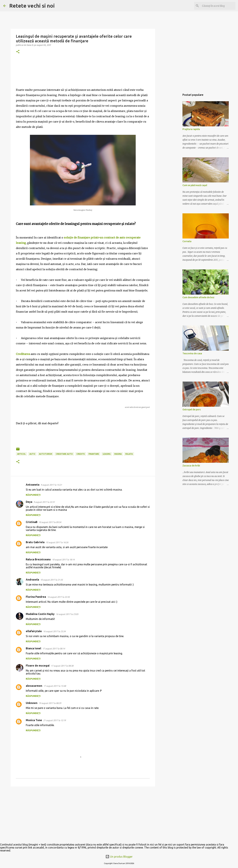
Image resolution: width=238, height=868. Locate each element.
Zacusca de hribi (191, 466)
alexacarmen (34, 686)
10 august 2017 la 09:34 (50, 522)
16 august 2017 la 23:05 (67, 614)
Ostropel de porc (192, 410)
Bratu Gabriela (35, 542)
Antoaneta (33, 485)
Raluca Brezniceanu (38, 559)
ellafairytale (34, 631)
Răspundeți (33, 495)
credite (81, 454)
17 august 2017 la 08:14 (54, 649)
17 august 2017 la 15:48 (55, 686)
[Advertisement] (83, 815)
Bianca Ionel (33, 648)
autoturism (46, 454)
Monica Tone (34, 720)
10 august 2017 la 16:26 (57, 542)
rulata (129, 454)
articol (21, 454)
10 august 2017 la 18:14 (63, 560)
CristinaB (32, 522)
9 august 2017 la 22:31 (44, 502)
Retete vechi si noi (32, 6)
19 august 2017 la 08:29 (50, 703)
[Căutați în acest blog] (218, 6)
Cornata (187, 241)
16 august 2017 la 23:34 (54, 631)
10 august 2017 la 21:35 (52, 580)
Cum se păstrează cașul (195, 185)
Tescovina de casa (192, 353)
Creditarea (23, 354)
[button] (18, 52)
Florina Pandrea (36, 597)
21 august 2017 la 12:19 (55, 720)
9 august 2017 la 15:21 (51, 485)
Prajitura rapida (191, 129)
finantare (94, 454)
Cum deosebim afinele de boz (198, 297)
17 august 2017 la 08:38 (62, 666)
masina (118, 454)
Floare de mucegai (38, 666)
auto (32, 454)
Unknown (32, 703)
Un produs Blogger (119, 857)
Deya (29, 502)
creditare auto (64, 454)
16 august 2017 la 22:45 (59, 597)
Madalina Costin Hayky (40, 614)
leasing (107, 454)
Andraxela (32, 580)
